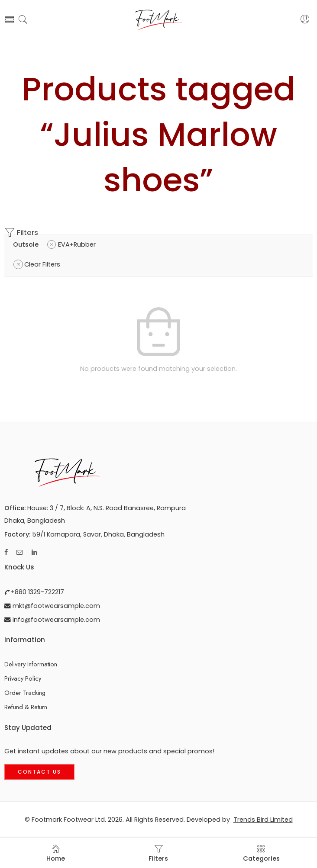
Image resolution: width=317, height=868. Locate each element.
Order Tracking (25, 693)
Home (56, 854)
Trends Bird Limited (263, 820)
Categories (261, 854)
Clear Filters (42, 264)
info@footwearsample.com (55, 620)
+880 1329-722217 (37, 592)
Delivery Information (31, 664)
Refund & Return (26, 707)
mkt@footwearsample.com (55, 606)
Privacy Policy (23, 678)
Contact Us (39, 772)
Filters (21, 233)
